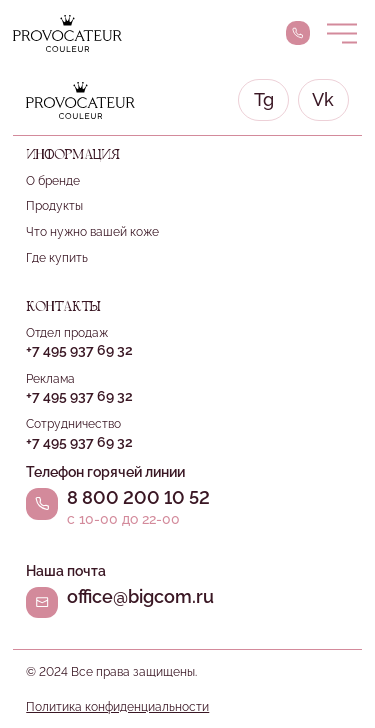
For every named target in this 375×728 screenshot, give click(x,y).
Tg (264, 100)
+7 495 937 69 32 (79, 350)
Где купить (57, 257)
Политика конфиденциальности (117, 706)
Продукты (54, 205)
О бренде (53, 180)
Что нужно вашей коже (92, 231)
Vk (323, 100)
